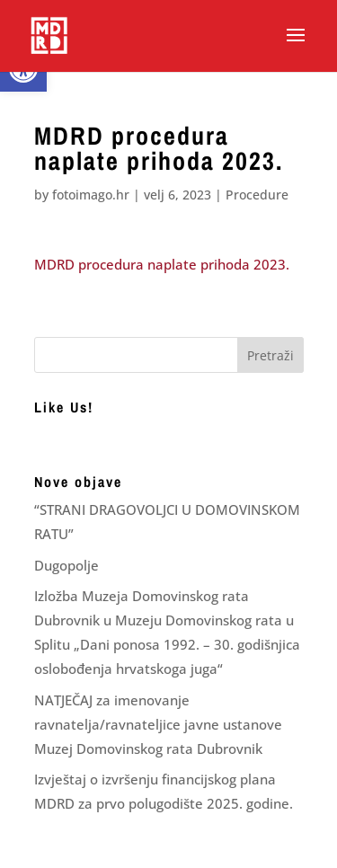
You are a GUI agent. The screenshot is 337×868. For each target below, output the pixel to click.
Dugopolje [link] (67, 565)
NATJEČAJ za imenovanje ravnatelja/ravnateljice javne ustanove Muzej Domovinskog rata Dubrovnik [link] (158, 724)
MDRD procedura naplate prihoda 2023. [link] (162, 264)
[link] (49, 35)
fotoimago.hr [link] (91, 195)
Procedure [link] (257, 195)
